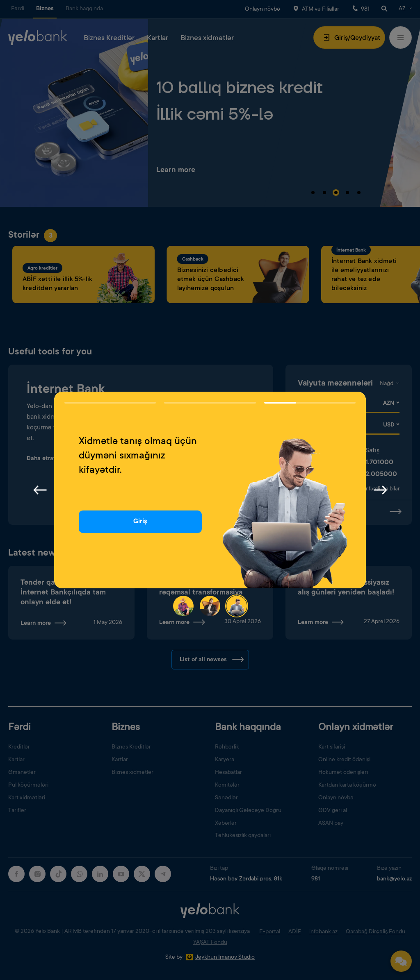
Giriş (140, 522)
